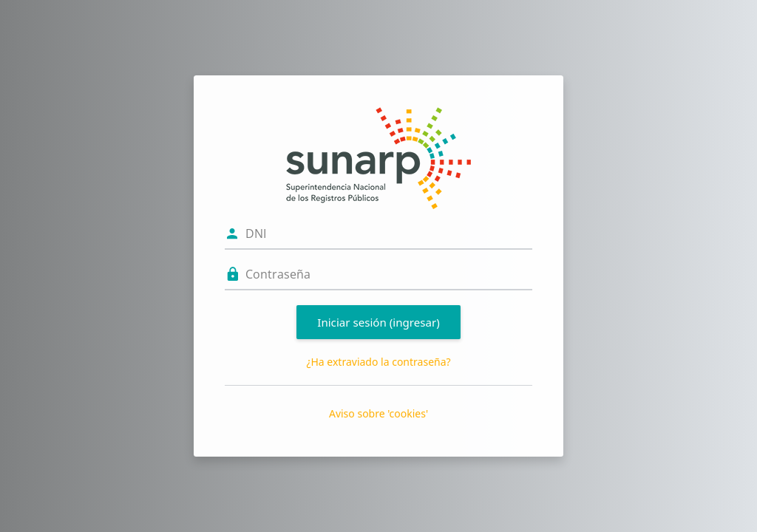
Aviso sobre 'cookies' (378, 413)
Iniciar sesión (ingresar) (378, 322)
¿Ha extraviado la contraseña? (378, 362)
